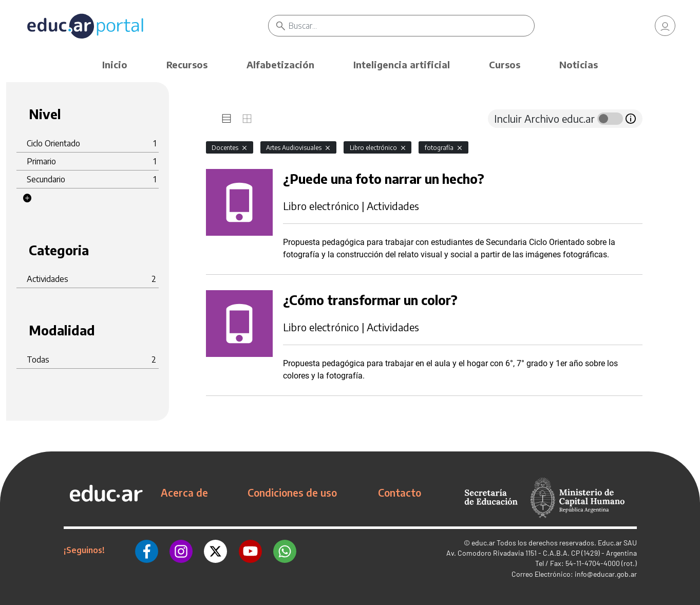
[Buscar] (411, 26)
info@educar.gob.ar (606, 574)
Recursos (187, 64)
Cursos (505, 64)
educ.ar (483, 543)
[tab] (226, 119)
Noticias (579, 64)
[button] (27, 198)
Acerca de (184, 493)
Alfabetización (280, 64)
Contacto (400, 493)
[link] (665, 26)
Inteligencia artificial (402, 64)
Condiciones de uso (292, 493)
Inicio (115, 64)
